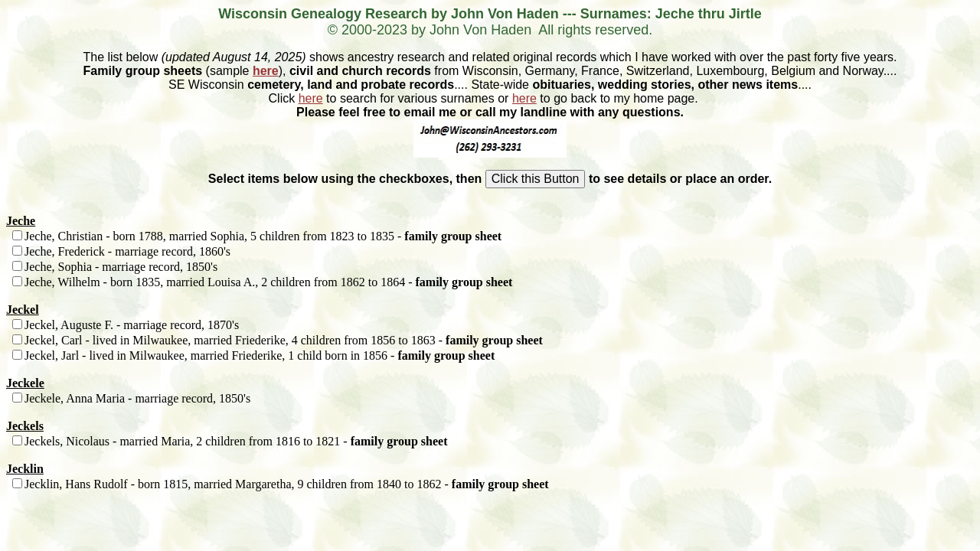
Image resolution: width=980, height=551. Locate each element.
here (266, 71)
